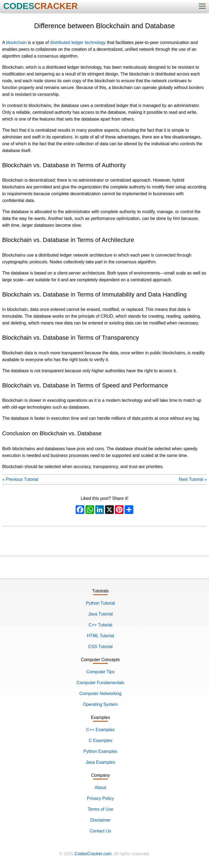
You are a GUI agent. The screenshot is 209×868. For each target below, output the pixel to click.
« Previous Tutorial (20, 479)
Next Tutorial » (193, 479)
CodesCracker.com (93, 854)
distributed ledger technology (78, 42)
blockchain (16, 42)
